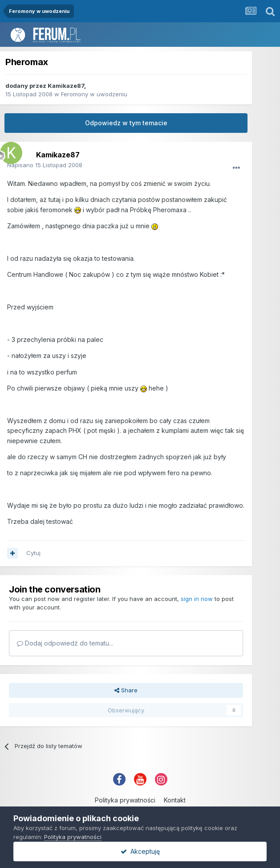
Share (126, 690)
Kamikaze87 (66, 86)
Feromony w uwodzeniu (94, 94)
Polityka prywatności (125, 800)
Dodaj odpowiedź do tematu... (65, 643)
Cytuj (33, 553)
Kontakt (175, 800)
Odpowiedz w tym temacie (126, 123)
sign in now (197, 599)
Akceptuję (140, 851)
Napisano (45, 165)
